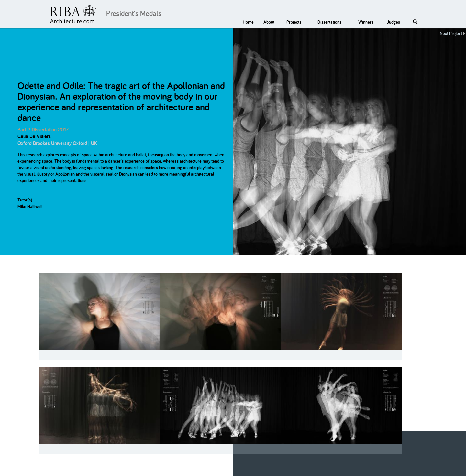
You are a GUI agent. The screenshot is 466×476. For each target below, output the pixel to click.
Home (248, 22)
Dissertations (329, 22)
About (269, 22)
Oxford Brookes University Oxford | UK (57, 143)
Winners (366, 22)
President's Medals (134, 13)
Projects (294, 22)
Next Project (451, 33)
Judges (394, 22)
